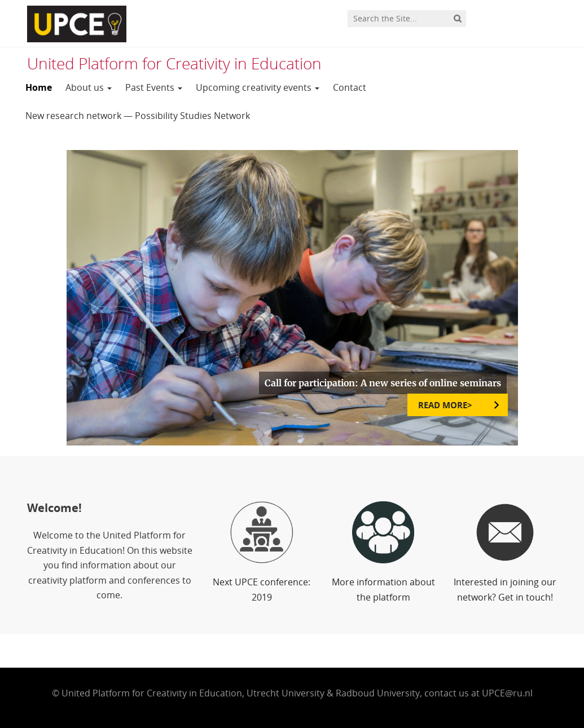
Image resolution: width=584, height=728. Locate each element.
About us (89, 87)
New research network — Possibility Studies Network (138, 116)
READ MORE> (446, 405)
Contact (350, 87)
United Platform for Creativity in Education (174, 63)
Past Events (154, 87)
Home (39, 87)
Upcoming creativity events (258, 87)
